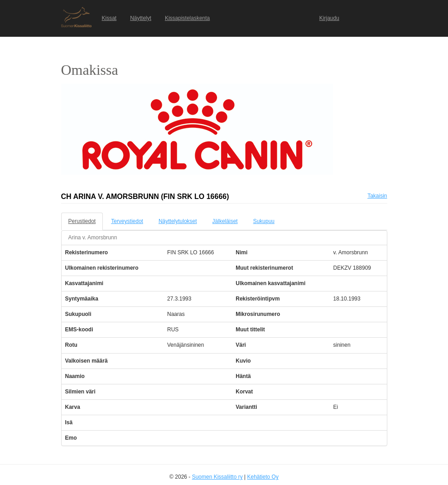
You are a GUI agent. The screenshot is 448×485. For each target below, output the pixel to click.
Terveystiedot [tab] (127, 221)
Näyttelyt (141, 18)
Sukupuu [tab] (264, 221)
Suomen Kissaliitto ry (217, 477)
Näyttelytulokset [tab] (178, 221)
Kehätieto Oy (263, 477)
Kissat (109, 18)
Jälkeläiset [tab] (225, 221)
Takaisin (377, 196)
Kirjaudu (329, 18)
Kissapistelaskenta (187, 18)
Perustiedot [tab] (82, 221)
